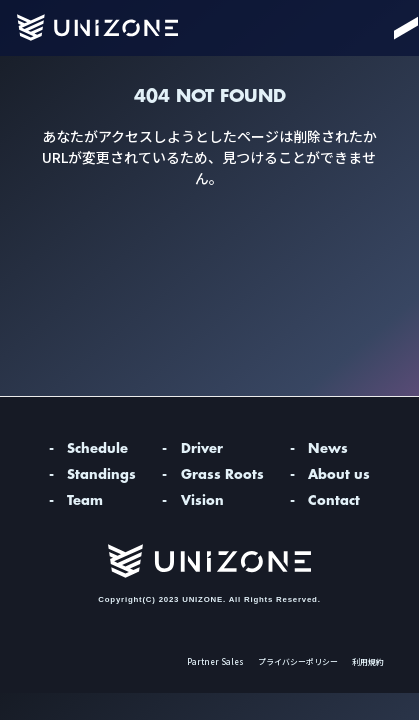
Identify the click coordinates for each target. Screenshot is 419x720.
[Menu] (385, 28)
